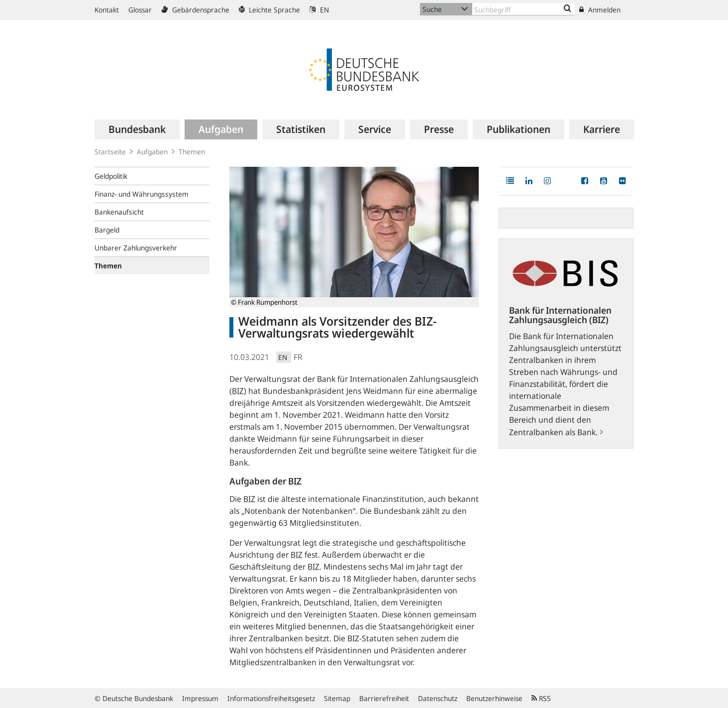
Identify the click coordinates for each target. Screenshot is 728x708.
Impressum (200, 698)
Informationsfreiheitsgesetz (271, 698)
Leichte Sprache (269, 10)
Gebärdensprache (195, 10)
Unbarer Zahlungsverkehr (136, 248)
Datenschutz (438, 698)
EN (319, 10)
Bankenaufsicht (119, 212)
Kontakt (107, 10)
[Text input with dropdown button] (523, 9)
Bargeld (107, 230)
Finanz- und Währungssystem (142, 194)
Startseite (110, 152)
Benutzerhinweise (494, 698)
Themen (192, 152)
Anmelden (600, 10)
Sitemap (337, 698)
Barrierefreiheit (384, 698)
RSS (541, 698)
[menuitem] (137, 129)
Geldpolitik (111, 176)
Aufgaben (152, 152)
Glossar (140, 10)
